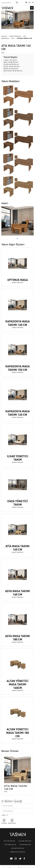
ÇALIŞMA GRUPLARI (25, 841)
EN (29, 2)
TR (26, 2)
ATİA (13, 38)
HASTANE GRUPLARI (18, 848)
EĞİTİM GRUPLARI (25, 845)
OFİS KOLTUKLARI (9, 841)
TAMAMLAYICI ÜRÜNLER (17, 852)
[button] (17, 238)
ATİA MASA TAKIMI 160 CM (24, 38)
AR (33, 2)
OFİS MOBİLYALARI (10, 845)
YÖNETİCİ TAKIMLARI (15, 36)
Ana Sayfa (4, 36)
